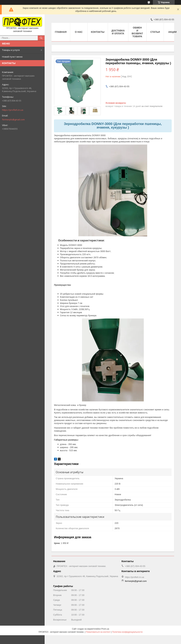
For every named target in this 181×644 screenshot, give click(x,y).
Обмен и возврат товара (137, 32)
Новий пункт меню (12, 57)
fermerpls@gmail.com (13, 119)
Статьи (155, 32)
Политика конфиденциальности (127, 632)
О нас (79, 32)
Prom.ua (105, 629)
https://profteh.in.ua (13, 110)
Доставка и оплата (118, 32)
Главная (61, 32)
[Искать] (41, 38)
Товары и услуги (11, 50)
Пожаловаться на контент (98, 632)
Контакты (98, 32)
